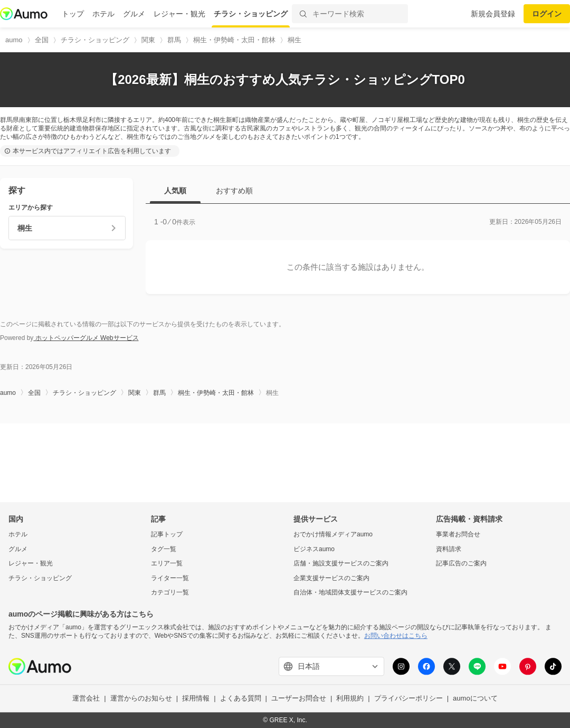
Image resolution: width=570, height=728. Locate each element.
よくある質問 (241, 699)
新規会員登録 (493, 14)
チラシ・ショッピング (251, 14)
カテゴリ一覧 (170, 593)
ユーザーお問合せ (299, 699)
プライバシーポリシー (408, 699)
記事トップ (167, 534)
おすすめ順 (234, 191)
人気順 (175, 191)
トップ (73, 14)
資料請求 (449, 549)
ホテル (103, 14)
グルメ (134, 14)
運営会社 (86, 699)
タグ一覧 (164, 549)
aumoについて (475, 699)
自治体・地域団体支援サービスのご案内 (350, 593)
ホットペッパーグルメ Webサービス (86, 338)
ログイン (547, 14)
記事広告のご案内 (461, 564)
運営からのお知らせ (141, 699)
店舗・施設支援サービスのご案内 (341, 564)
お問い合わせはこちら (396, 636)
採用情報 (196, 699)
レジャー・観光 (179, 14)
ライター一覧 (170, 578)
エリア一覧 (167, 564)
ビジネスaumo (314, 549)
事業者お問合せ (458, 534)
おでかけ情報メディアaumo (333, 534)
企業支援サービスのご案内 (331, 578)
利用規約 (350, 699)
